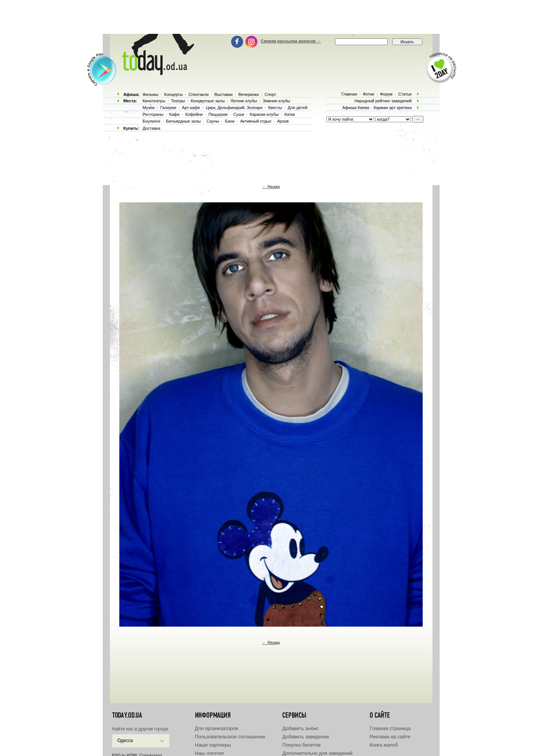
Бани (230, 121)
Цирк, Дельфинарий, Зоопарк (234, 108)
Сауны (213, 121)
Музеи (149, 108)
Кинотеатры (154, 101)
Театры (178, 101)
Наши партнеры (213, 745)
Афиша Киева (355, 108)
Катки (289, 114)
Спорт (270, 94)
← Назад (271, 187)
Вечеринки (248, 94)
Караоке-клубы (264, 114)
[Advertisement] (271, 17)
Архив (283, 121)
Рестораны (153, 114)
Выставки (224, 94)
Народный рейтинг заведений (383, 101)
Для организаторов (217, 728)
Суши (239, 114)
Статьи (405, 94)
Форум (386, 94)
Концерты (174, 94)
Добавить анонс (300, 728)
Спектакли (199, 94)
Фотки (368, 94)
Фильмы (151, 94)
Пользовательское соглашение (230, 737)
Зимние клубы (276, 101)
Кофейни (194, 114)
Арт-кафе (191, 108)
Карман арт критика (393, 108)
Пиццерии (218, 114)
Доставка (151, 128)
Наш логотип (209, 753)
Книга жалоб (384, 745)
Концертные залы (208, 101)
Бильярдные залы (183, 121)
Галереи (168, 108)
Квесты (275, 108)
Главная (349, 94)
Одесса (125, 741)
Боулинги (151, 121)
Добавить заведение (306, 737)
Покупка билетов (301, 745)
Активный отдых (256, 121)
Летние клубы (244, 101)
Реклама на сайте (390, 737)
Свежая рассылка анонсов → (291, 41)
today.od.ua (127, 715)
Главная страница (390, 728)
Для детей (297, 108)
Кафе (175, 114)
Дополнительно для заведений (317, 753)
